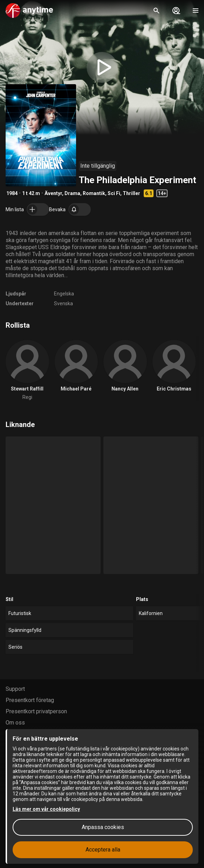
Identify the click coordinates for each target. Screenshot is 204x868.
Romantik (94, 193)
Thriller (131, 193)
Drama (72, 193)
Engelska (64, 294)
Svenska (63, 303)
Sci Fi (114, 193)
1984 (12, 193)
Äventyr (53, 193)
